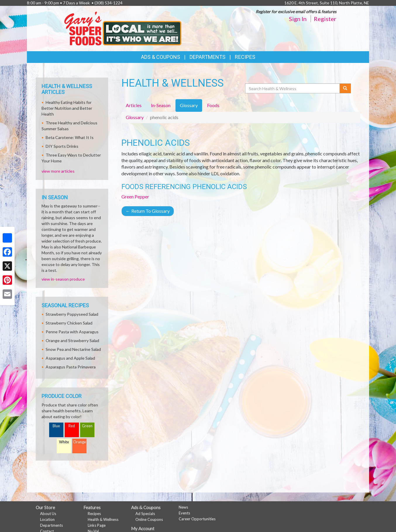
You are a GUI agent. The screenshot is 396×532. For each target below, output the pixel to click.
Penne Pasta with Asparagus (72, 332)
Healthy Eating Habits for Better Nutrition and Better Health (67, 108)
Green (87, 426)
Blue (56, 426)
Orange (80, 442)
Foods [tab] (213, 105)
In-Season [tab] (161, 105)
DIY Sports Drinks (62, 146)
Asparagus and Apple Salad (70, 358)
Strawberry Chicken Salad (69, 323)
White (64, 442)
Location (47, 519)
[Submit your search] (345, 88)
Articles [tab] (134, 105)
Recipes (245, 57)
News (183, 507)
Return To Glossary (148, 211)
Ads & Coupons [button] (161, 57)
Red (72, 426)
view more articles (58, 171)
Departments (51, 525)
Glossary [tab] (189, 105)
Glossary (135, 117)
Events (184, 513)
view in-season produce (63, 279)
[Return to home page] (123, 28)
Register (325, 19)
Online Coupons (149, 519)
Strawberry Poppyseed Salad (72, 314)
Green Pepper (135, 197)
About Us (48, 514)
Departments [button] (208, 57)
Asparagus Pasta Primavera (71, 367)
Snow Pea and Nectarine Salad (73, 349)
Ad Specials (145, 514)
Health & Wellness (103, 519)
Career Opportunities (197, 519)
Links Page (97, 525)
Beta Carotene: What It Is (70, 137)
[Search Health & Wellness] (293, 88)
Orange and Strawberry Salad (72, 340)
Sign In (298, 19)
